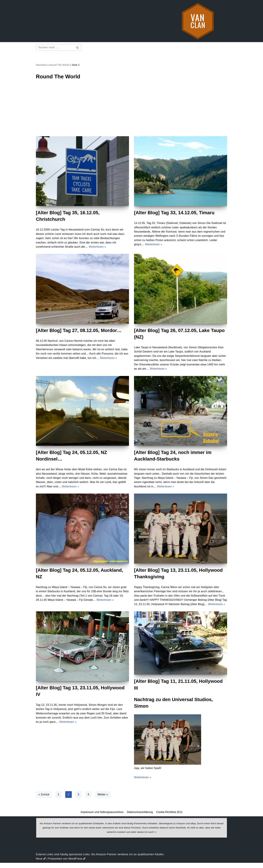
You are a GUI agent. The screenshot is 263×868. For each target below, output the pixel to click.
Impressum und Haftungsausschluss (102, 817)
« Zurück (44, 800)
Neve (41, 864)
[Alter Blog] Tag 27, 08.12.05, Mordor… (79, 331)
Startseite (41, 65)
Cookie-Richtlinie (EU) (169, 817)
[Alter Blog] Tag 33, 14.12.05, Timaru (174, 213)
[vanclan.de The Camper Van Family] (198, 21)
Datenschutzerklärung (140, 817)
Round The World (59, 65)
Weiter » (103, 800)
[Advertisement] (131, 111)
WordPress (77, 864)
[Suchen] (55, 47)
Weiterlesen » (98, 247)
